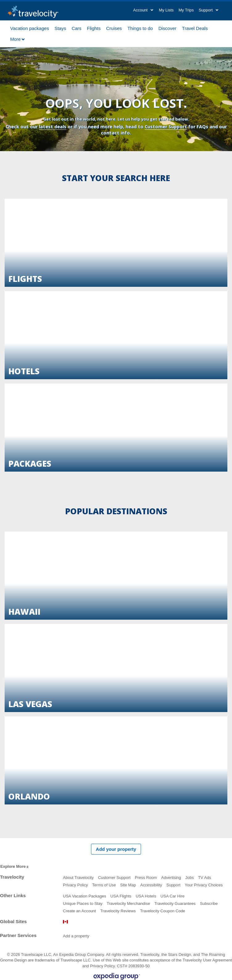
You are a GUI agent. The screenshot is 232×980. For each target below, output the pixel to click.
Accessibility (151, 885)
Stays (60, 28)
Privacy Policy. (103, 966)
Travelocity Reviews (118, 911)
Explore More (15, 867)
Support (173, 885)
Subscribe (209, 904)
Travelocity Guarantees (175, 904)
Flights (94, 28)
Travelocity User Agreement (207, 960)
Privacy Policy (75, 885)
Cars (77, 28)
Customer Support (166, 127)
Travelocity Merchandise (128, 904)
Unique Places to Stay (83, 904)
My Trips (186, 10)
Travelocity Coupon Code (163, 911)
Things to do (140, 28)
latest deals (53, 127)
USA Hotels (146, 896)
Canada (65, 922)
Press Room (146, 878)
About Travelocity (78, 878)
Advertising (171, 878)
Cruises (114, 28)
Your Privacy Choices (204, 885)
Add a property (76, 936)
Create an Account (79, 911)
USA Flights (121, 896)
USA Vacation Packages (85, 896)
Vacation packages (30, 28)
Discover (167, 28)
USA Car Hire (172, 896)
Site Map (128, 885)
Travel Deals (195, 28)
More (18, 39)
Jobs (190, 878)
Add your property (116, 849)
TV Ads (205, 878)
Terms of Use (104, 885)
